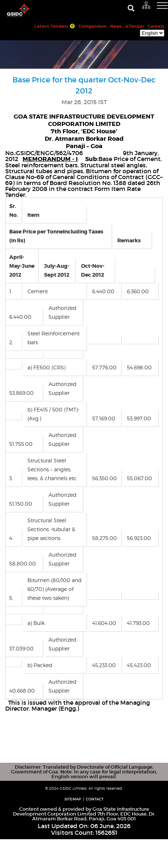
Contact (95, 828)
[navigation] (153, 9)
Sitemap (73, 828)
